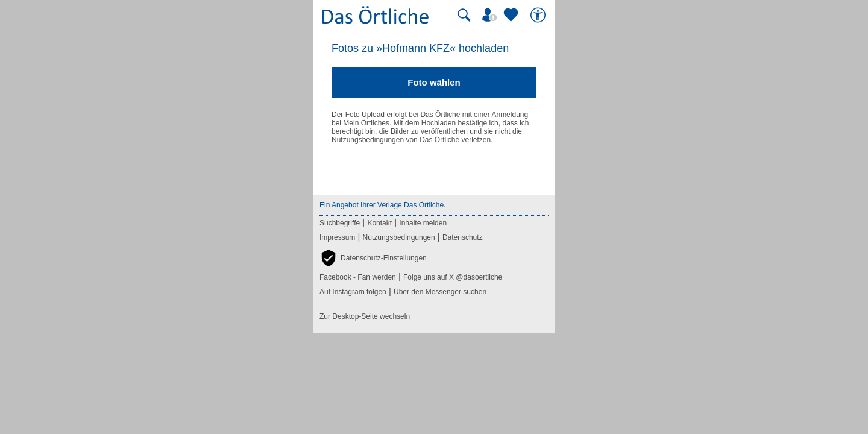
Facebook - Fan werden (358, 277)
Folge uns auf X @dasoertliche (453, 277)
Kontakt (379, 223)
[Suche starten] (464, 15)
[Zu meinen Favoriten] (512, 15)
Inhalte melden (423, 223)
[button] (373, 258)
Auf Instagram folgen (353, 292)
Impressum (337, 237)
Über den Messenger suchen (440, 292)
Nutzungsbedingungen (368, 140)
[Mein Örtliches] (491, 15)
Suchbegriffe (340, 223)
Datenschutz (463, 237)
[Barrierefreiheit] (539, 15)
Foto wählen (434, 82)
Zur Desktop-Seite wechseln (365, 316)
